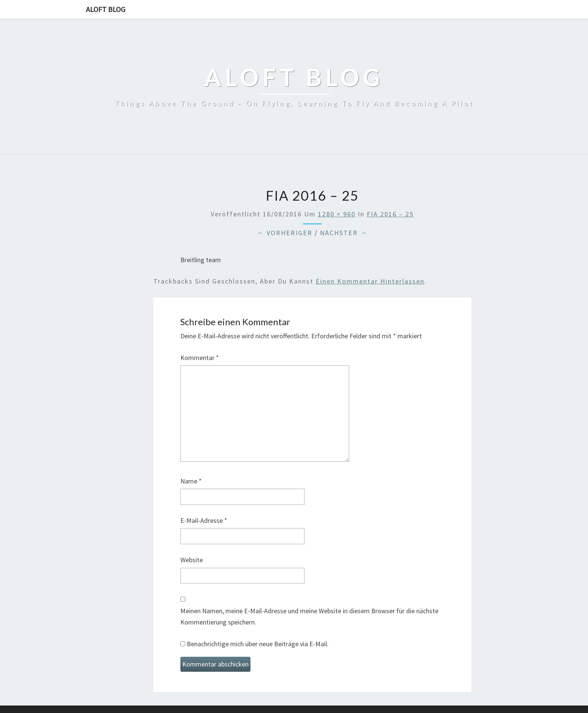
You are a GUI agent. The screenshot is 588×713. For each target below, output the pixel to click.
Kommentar (200, 358)
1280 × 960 (337, 214)
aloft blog (106, 9)
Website (192, 560)
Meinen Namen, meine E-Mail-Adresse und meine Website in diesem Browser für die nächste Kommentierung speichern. (309, 617)
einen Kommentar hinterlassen (370, 281)
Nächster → (344, 233)
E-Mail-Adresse (204, 520)
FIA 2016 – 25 (390, 214)
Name (191, 481)
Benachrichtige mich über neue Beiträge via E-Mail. (258, 644)
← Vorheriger (285, 233)
